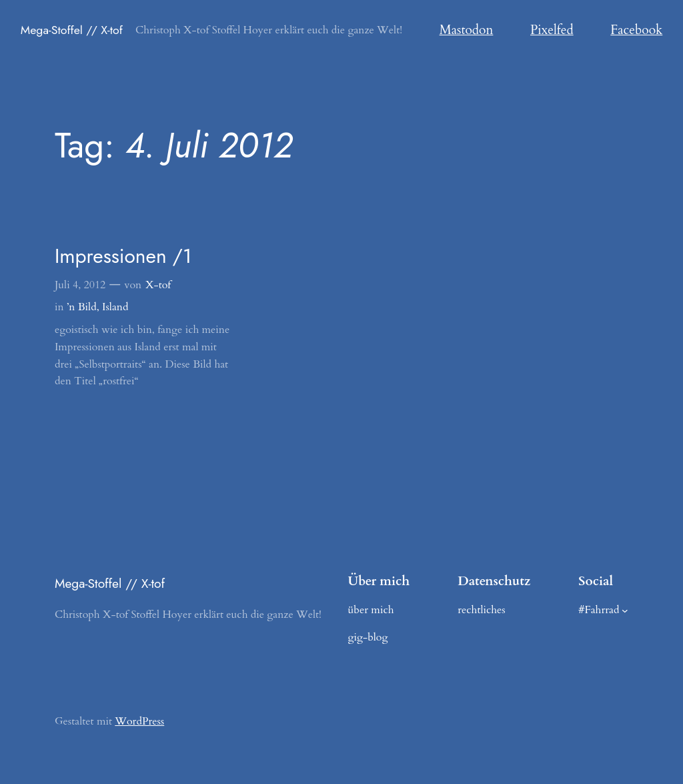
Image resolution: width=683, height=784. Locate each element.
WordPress (139, 721)
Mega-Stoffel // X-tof (72, 30)
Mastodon (467, 30)
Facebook (636, 30)
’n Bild (82, 307)
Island (115, 307)
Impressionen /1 (123, 256)
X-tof (158, 285)
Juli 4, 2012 (80, 285)
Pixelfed (552, 30)
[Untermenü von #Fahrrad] (625, 610)
